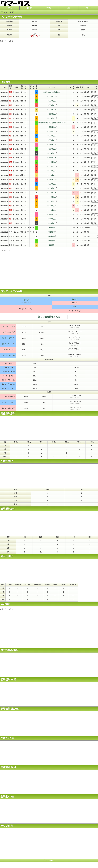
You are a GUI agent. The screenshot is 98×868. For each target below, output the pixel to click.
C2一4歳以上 (52, 162)
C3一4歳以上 (52, 153)
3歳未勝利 (52, 228)
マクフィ (25, 300)
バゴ (74, 307)
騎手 (29, 8)
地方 (88, 8)
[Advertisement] (49, 59)
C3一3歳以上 (52, 210)
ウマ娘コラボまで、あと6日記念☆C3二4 (52, 123)
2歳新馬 (52, 245)
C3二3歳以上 (52, 193)
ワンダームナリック (8, 326)
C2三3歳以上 (52, 180)
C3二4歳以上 (52, 97)
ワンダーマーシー (8, 344)
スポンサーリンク (7, 41)
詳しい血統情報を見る (49, 317)
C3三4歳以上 (52, 101)
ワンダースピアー (8, 338)
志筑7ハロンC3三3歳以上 (52, 92)
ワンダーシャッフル (8, 355)
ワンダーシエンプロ (8, 332)
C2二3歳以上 (52, 219)
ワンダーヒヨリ (8, 350)
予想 (49, 8)
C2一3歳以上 (52, 175)
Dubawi (74, 299)
